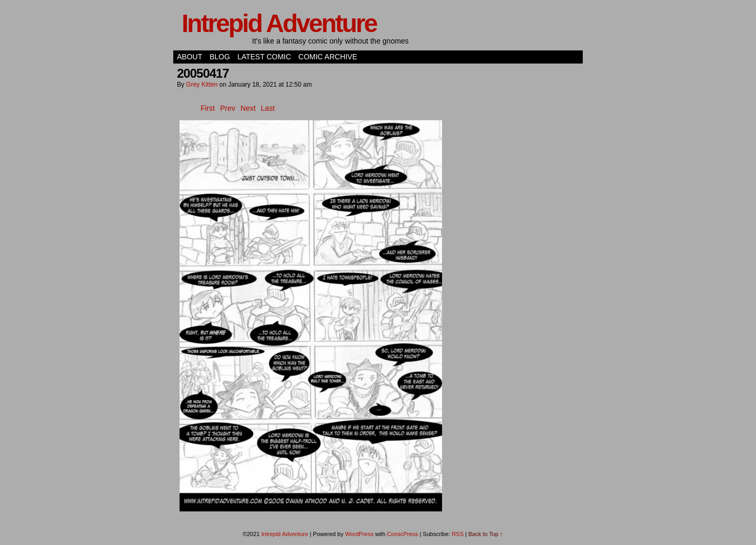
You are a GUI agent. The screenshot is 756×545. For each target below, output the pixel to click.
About (190, 57)
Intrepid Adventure (279, 23)
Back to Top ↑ (486, 534)
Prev (228, 108)
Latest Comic (264, 57)
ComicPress (402, 534)
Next (248, 108)
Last (268, 108)
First (208, 108)
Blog (220, 57)
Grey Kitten (202, 85)
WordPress (359, 534)
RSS (458, 534)
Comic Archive (328, 57)
